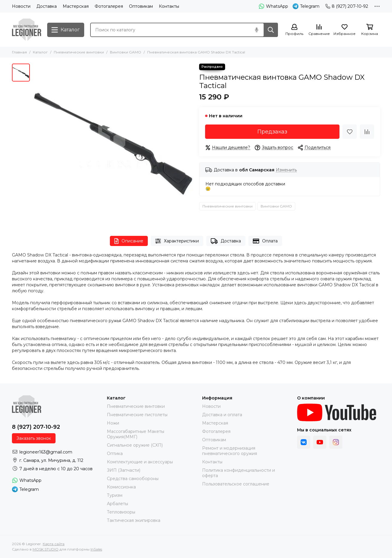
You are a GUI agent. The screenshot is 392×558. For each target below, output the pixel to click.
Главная (19, 52)
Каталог (40, 52)
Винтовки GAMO (126, 52)
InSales (96, 549)
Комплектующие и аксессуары (140, 462)
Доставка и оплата (222, 415)
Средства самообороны (133, 479)
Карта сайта (54, 544)
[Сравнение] (319, 30)
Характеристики (177, 241)
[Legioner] (27, 30)
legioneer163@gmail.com (46, 452)
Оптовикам (141, 6)
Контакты (169, 6)
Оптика (115, 454)
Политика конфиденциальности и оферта (239, 473)
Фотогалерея (109, 6)
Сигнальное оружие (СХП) (135, 445)
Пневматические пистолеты (137, 415)
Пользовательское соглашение (236, 484)
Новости (21, 6)
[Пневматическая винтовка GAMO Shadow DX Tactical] (113, 144)
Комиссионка (121, 487)
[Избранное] (345, 30)
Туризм (115, 495)
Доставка (47, 6)
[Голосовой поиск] (256, 30)
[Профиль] (294, 30)
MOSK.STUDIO (46, 549)
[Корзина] (370, 30)
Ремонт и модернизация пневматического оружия (230, 451)
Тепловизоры (121, 512)
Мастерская (76, 6)
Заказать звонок (34, 438)
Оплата (265, 241)
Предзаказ (272, 132)
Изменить (286, 170)
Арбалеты (117, 504)
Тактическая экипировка (134, 520)
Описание (129, 241)
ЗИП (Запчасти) (124, 470)
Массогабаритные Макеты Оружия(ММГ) (136, 434)
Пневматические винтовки (79, 52)
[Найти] (271, 30)
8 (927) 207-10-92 (347, 6)
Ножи (113, 423)
